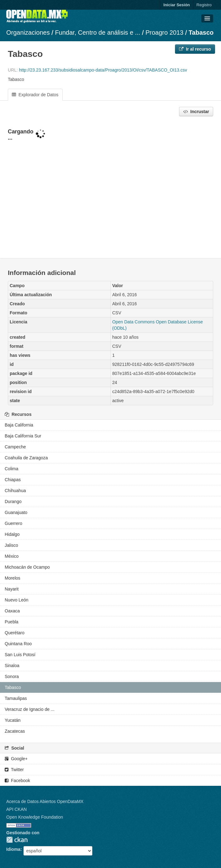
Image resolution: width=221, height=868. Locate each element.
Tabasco (201, 32)
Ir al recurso (195, 49)
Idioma (13, 849)
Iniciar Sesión (177, 5)
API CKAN (16, 809)
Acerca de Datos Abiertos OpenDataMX (45, 801)
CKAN (17, 840)
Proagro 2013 (164, 32)
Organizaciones (28, 32)
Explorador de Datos (35, 95)
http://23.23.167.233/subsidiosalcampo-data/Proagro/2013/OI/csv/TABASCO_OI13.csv (103, 70)
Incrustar (196, 112)
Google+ (16, 759)
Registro (204, 5)
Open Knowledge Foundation (35, 817)
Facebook (17, 781)
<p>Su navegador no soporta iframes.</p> (110, 188)
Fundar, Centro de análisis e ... (98, 32)
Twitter (14, 770)
